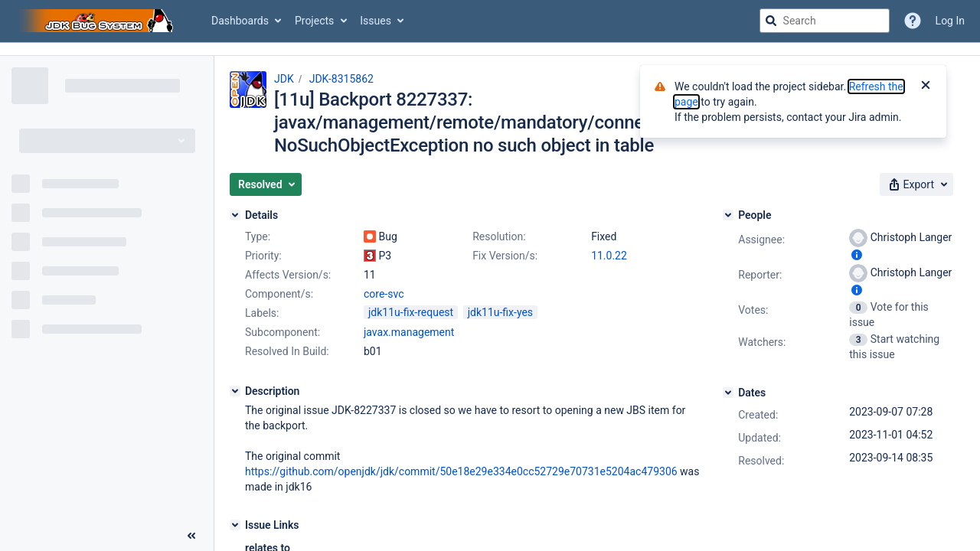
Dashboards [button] (240, 21)
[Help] (913, 21)
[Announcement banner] (490, 49)
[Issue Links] (235, 525)
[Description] (235, 391)
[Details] (235, 215)
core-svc (384, 294)
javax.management (409, 332)
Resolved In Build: (287, 351)
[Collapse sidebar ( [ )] (191, 536)
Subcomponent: (283, 332)
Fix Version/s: (505, 256)
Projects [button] (314, 21)
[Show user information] (857, 255)
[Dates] (728, 393)
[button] (266, 184)
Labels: (262, 313)
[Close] (926, 86)
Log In (950, 21)
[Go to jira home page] (98, 21)
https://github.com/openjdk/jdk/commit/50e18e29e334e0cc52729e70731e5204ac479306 (461, 471)
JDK (284, 79)
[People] (728, 215)
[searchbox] (825, 21)
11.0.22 (609, 256)
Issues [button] (376, 21)
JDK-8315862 (341, 79)
